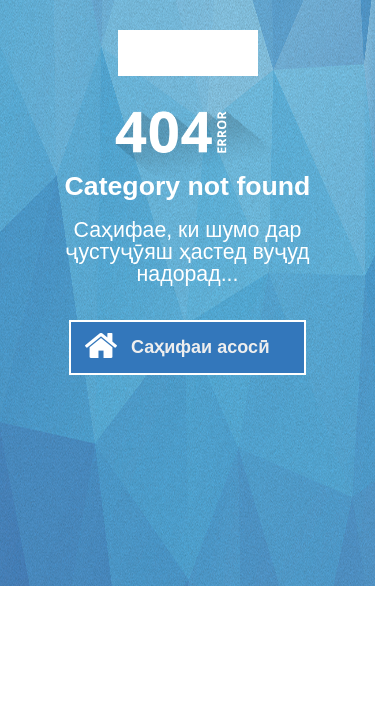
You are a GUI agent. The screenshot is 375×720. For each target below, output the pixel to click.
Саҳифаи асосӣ (200, 347)
